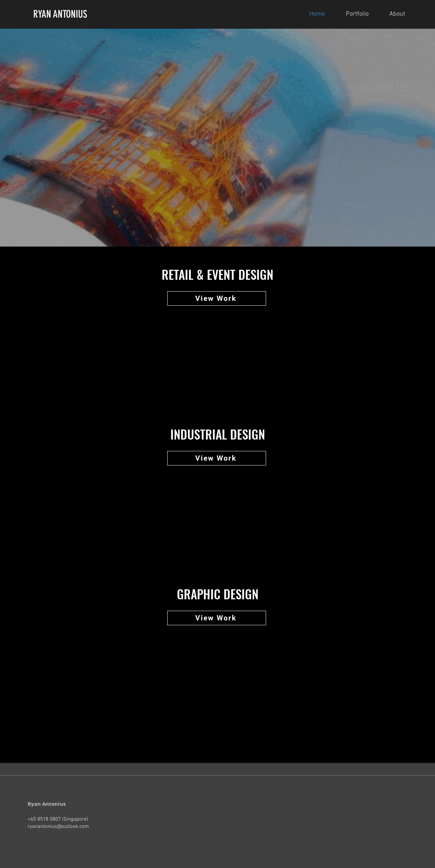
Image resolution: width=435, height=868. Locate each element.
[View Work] (217, 298)
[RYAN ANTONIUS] (79, 14)
